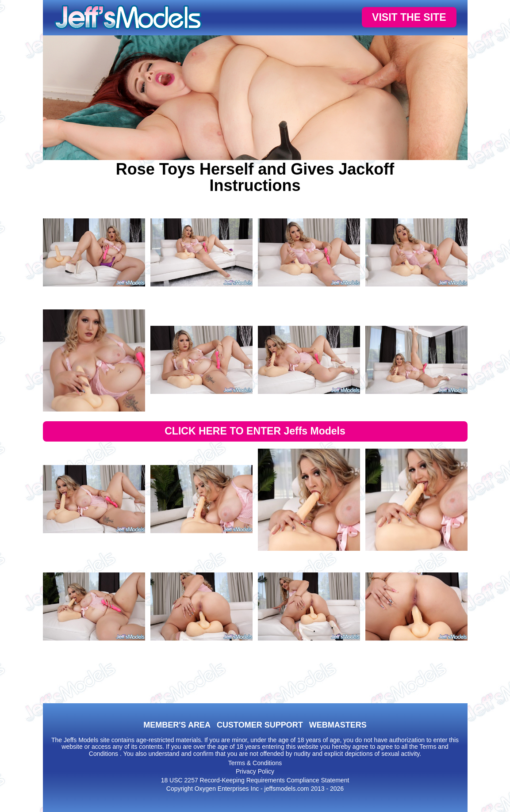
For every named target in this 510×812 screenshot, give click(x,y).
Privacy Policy (255, 771)
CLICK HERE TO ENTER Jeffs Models (255, 431)
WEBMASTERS (338, 725)
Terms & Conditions (255, 763)
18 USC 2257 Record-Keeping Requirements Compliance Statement (255, 780)
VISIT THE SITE (409, 17)
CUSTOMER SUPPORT (260, 725)
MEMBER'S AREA (177, 725)
